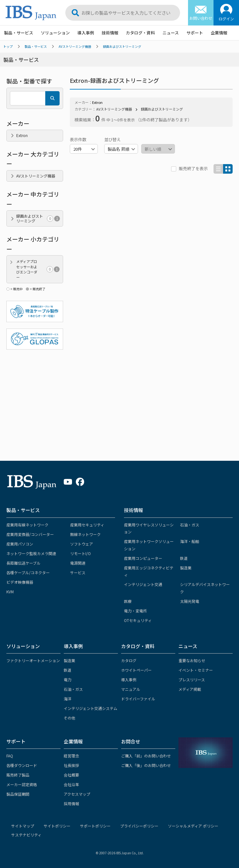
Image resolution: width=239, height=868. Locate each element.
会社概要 (71, 775)
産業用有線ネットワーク (27, 525)
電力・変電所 (135, 611)
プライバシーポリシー (139, 826)
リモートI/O (80, 553)
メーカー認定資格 (22, 784)
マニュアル (131, 689)
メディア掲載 (190, 689)
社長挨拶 (71, 765)
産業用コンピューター (143, 558)
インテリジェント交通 (143, 584)
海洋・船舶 (190, 541)
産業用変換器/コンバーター (30, 534)
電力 (68, 680)
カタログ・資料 (140, 33)
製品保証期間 (18, 794)
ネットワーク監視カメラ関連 (31, 553)
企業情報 (219, 33)
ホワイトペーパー (136, 670)
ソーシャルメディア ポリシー (193, 826)
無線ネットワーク (85, 534)
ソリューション (55, 33)
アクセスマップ (77, 794)
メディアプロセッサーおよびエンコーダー (38, 269)
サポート (195, 33)
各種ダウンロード (22, 765)
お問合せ (131, 741)
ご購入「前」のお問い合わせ (146, 756)
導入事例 (86, 33)
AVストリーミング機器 (75, 46)
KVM (10, 592)
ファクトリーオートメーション (33, 660)
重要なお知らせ (192, 660)
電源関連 (78, 563)
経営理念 (71, 756)
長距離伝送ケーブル (23, 563)
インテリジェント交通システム (91, 708)
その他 (69, 718)
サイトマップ (23, 826)
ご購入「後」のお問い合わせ (146, 765)
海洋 (68, 699)
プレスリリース (192, 680)
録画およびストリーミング (122, 46)
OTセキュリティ (138, 620)
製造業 (186, 568)
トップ (8, 46)
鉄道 (184, 558)
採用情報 (71, 803)
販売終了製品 (18, 775)
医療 (128, 601)
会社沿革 (71, 784)
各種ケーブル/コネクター (28, 572)
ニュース (171, 33)
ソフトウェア (82, 544)
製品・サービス (19, 33)
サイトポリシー (57, 826)
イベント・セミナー (196, 670)
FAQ (10, 756)
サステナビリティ (26, 835)
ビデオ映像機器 (20, 582)
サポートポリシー (95, 826)
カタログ (129, 660)
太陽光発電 (190, 601)
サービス (78, 572)
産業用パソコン (20, 544)
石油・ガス (190, 525)
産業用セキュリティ (87, 525)
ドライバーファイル (138, 699)
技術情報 (110, 33)
